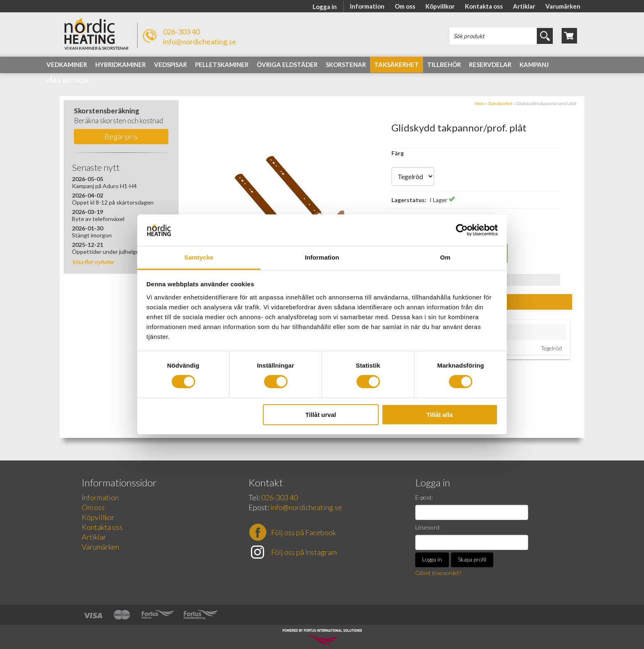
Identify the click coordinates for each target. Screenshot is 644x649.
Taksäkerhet (500, 103)
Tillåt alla (439, 415)
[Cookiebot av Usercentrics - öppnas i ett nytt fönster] (462, 230)
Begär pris (121, 136)
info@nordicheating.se (200, 41)
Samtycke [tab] (199, 257)
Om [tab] (445, 257)
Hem (479, 103)
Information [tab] (322, 257)
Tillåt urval (321, 415)
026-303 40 (181, 32)
